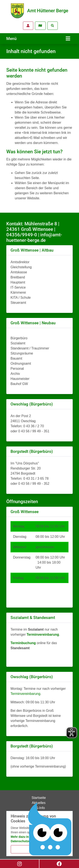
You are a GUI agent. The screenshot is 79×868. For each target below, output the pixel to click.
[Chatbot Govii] (50, 829)
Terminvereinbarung (25, 694)
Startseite (39, 798)
